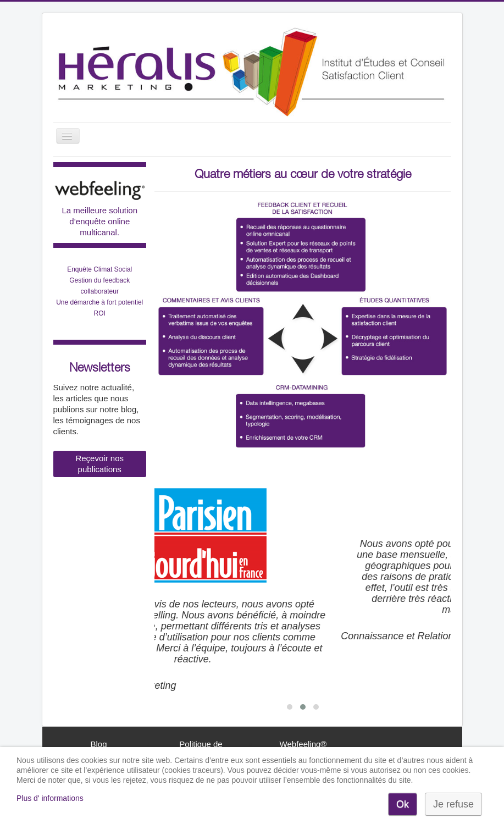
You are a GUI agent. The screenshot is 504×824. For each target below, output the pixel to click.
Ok (403, 804)
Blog (98, 744)
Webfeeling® (303, 744)
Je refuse (453, 804)
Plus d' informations (50, 798)
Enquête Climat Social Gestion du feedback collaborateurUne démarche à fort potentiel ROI (99, 291)
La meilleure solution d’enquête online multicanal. (99, 221)
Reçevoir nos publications (99, 464)
